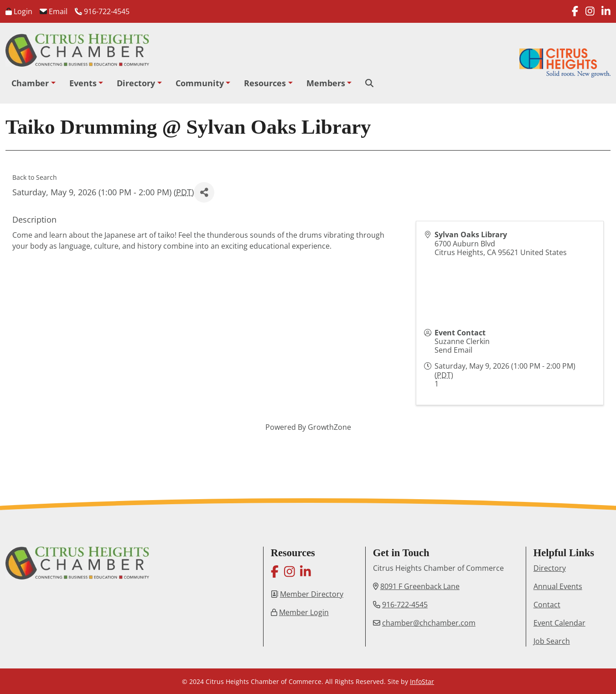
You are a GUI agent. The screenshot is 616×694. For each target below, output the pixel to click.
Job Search (552, 641)
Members (326, 83)
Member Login (304, 612)
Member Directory (312, 594)
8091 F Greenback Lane (420, 586)
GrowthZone (329, 427)
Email (54, 11)
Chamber (30, 83)
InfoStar (422, 681)
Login (19, 11)
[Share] (204, 192)
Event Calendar (559, 623)
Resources (265, 83)
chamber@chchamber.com (429, 623)
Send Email (453, 350)
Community (200, 83)
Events (83, 83)
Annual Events (558, 586)
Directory (136, 83)
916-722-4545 (102, 11)
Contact (547, 605)
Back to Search (35, 177)
